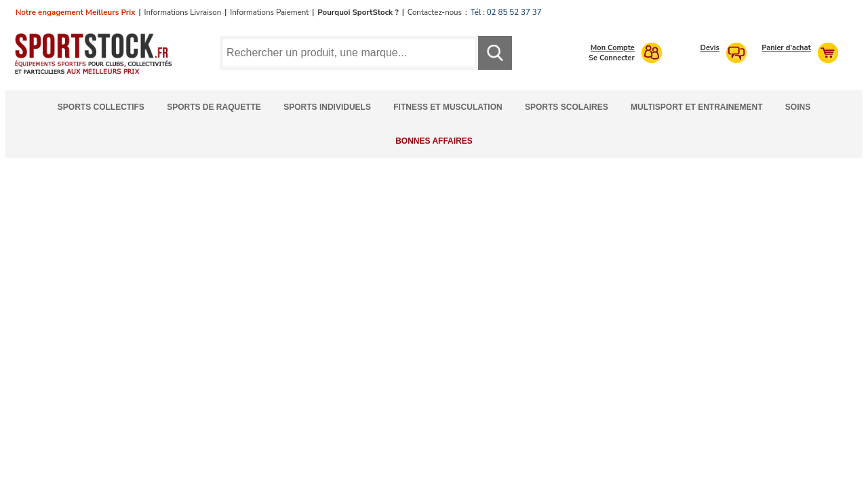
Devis (710, 48)
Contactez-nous (435, 12)
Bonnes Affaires (434, 141)
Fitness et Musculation (448, 107)
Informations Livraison (182, 12)
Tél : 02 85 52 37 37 (506, 12)
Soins (798, 107)
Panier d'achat (786, 48)
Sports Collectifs (101, 107)
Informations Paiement (269, 12)
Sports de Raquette (214, 107)
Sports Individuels (327, 107)
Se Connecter (612, 58)
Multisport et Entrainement (696, 107)
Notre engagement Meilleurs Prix (76, 12)
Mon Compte (613, 48)
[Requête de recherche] (349, 53)
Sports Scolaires (567, 107)
